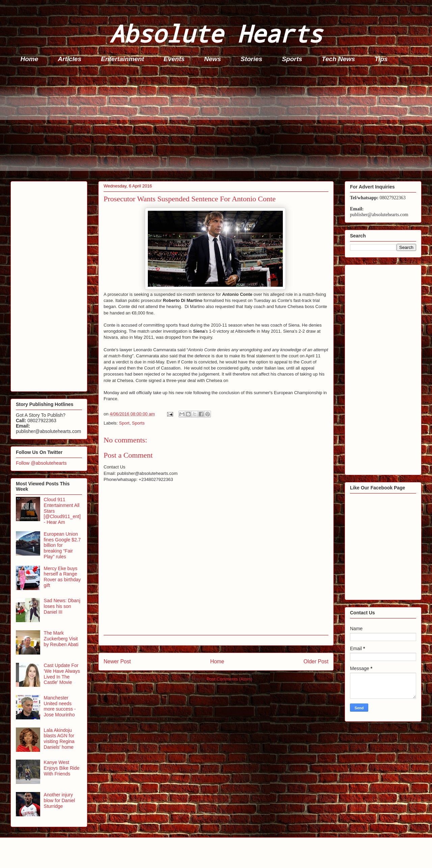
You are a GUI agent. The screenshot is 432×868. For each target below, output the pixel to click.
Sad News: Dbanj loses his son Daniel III (62, 606)
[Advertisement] (213, 124)
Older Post (316, 661)
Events (174, 59)
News (213, 59)
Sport (124, 423)
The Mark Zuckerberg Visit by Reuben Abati (61, 639)
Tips (381, 59)
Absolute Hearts (216, 33)
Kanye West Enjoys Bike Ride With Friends (62, 768)
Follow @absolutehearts (41, 463)
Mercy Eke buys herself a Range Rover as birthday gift (62, 577)
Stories (251, 59)
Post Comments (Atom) (229, 679)
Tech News (338, 59)
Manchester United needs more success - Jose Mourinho (60, 706)
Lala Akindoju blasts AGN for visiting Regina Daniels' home (59, 739)
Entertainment (123, 59)
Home (30, 59)
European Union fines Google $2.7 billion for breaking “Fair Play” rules (62, 545)
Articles (70, 59)
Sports (292, 59)
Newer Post (117, 661)
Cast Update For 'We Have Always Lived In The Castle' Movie (62, 674)
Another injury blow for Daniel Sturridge (60, 800)
